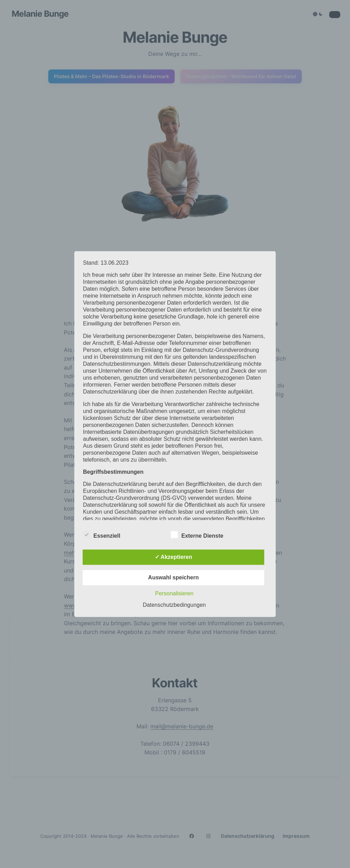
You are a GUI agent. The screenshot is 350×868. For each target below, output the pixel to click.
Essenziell (102, 535)
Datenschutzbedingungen (174, 605)
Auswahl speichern (174, 577)
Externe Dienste (197, 535)
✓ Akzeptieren (174, 557)
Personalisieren (174, 593)
